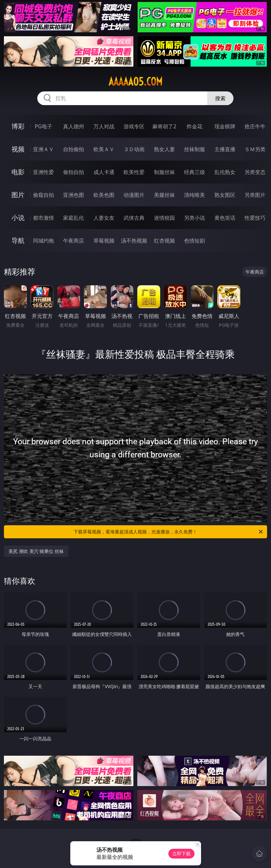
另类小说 (195, 218)
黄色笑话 (225, 218)
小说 (18, 218)
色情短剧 (195, 241)
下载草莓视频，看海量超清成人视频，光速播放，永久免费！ (169, 532)
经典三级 (195, 172)
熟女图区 (225, 195)
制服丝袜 (164, 172)
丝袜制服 (195, 149)
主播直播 (225, 149)
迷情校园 (164, 218)
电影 (18, 172)
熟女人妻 (164, 149)
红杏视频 (164, 241)
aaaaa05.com (135, 82)
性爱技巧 (255, 218)
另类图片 (255, 195)
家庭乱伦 (74, 218)
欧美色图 (104, 195)
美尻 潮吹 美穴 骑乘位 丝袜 (36, 551)
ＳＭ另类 (255, 149)
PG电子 (43, 126)
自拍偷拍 (74, 149)
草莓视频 (104, 241)
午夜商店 (74, 241)
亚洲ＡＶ (43, 149)
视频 (18, 149)
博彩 (18, 126)
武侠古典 (134, 218)
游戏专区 (134, 126)
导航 (18, 240)
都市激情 (43, 218)
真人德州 (74, 126)
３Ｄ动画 (134, 149)
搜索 (220, 98)
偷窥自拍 (43, 195)
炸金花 (195, 126)
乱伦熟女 (225, 172)
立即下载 (181, 853)
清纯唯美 (195, 195)
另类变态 (255, 172)
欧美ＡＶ (104, 149)
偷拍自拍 (74, 172)
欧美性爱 (134, 172)
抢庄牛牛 (255, 126)
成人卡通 (104, 172)
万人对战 (104, 126)
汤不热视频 (134, 241)
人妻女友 (104, 218)
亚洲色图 (74, 195)
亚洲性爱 (43, 172)
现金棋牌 (225, 126)
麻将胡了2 (164, 126)
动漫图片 (134, 195)
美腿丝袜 (164, 195)
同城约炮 (43, 241)
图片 (18, 195)
